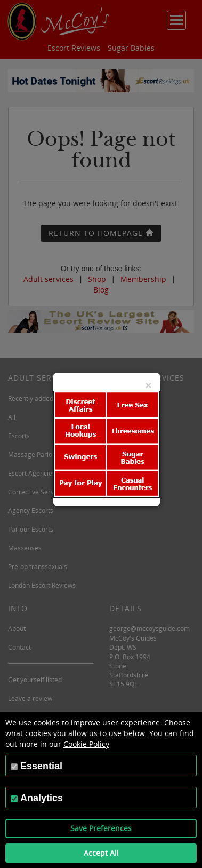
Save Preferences (101, 828)
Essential (41, 766)
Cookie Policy (86, 744)
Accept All (101, 853)
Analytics (42, 798)
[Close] (148, 385)
